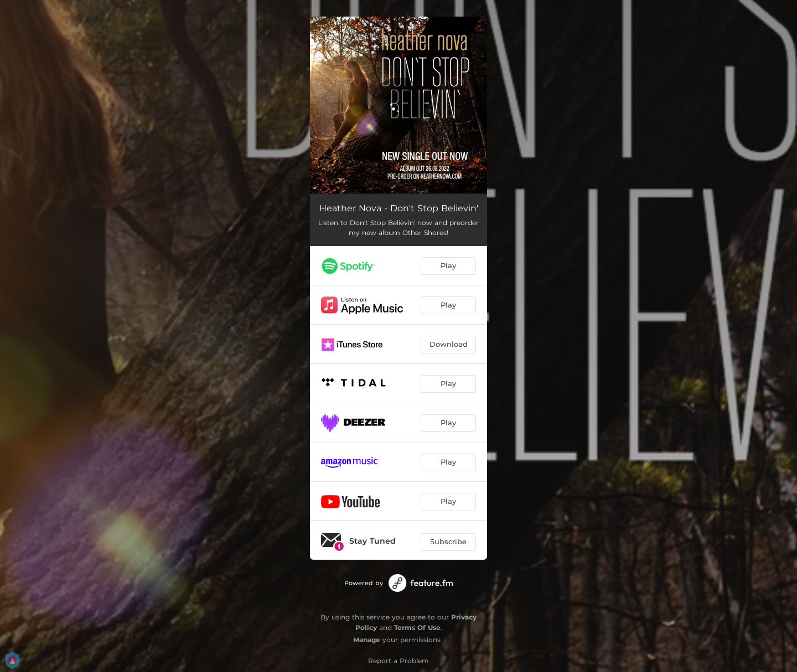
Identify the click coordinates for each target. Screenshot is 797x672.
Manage (367, 640)
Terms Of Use (417, 627)
